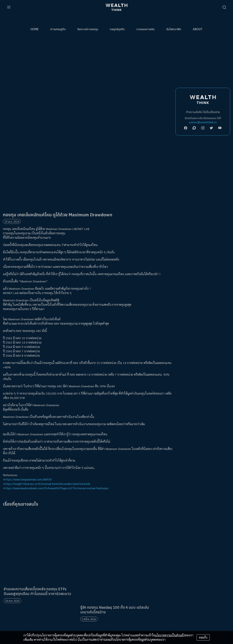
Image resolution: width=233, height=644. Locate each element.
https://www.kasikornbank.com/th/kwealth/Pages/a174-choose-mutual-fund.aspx (56, 488)
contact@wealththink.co (203, 122)
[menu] (9, 7)
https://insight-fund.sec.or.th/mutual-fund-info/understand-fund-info (47, 484)
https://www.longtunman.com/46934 (28, 479)
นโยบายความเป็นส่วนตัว (170, 635)
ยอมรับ (203, 637)
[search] (224, 7)
